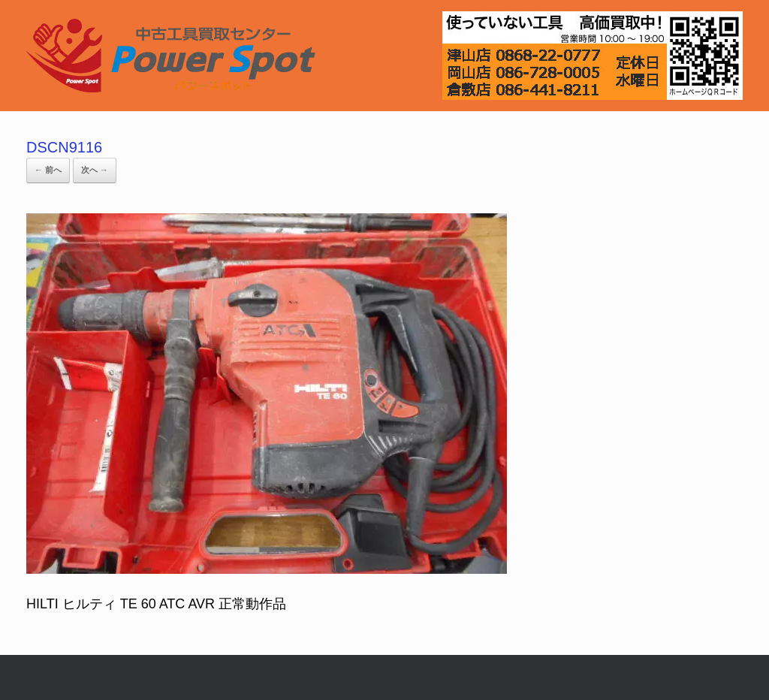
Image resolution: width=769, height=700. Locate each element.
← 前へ (48, 170)
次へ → (95, 170)
